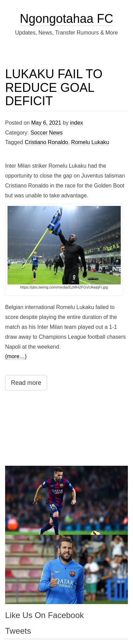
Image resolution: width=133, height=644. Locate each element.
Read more (26, 383)
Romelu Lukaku (90, 142)
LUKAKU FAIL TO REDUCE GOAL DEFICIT (54, 87)
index (76, 123)
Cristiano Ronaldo (47, 142)
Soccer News (46, 133)
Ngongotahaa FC (66, 19)
